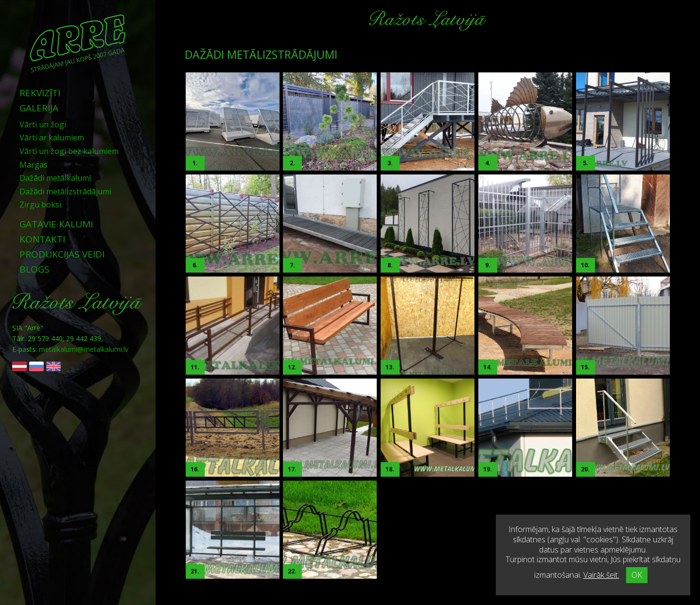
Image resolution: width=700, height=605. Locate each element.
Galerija (39, 108)
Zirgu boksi (40, 205)
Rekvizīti (40, 93)
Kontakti (42, 239)
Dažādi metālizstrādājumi (65, 191)
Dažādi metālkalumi (55, 178)
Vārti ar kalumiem (52, 138)
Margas (34, 165)
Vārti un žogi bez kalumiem (69, 151)
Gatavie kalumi (56, 224)
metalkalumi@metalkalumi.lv (84, 349)
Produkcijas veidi (62, 254)
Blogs (35, 269)
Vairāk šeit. (601, 575)
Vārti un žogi (43, 124)
